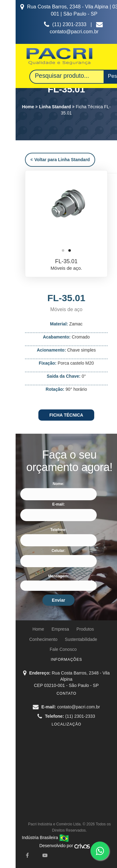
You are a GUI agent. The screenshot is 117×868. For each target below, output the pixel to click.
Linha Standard (55, 107)
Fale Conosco (63, 649)
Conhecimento (43, 639)
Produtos (85, 629)
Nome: (58, 484)
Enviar (58, 600)
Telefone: (58, 530)
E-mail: (58, 504)
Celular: (58, 551)
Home (28, 107)
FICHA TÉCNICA (66, 415)
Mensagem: (58, 576)
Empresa (60, 629)
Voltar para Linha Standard (60, 160)
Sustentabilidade (81, 639)
